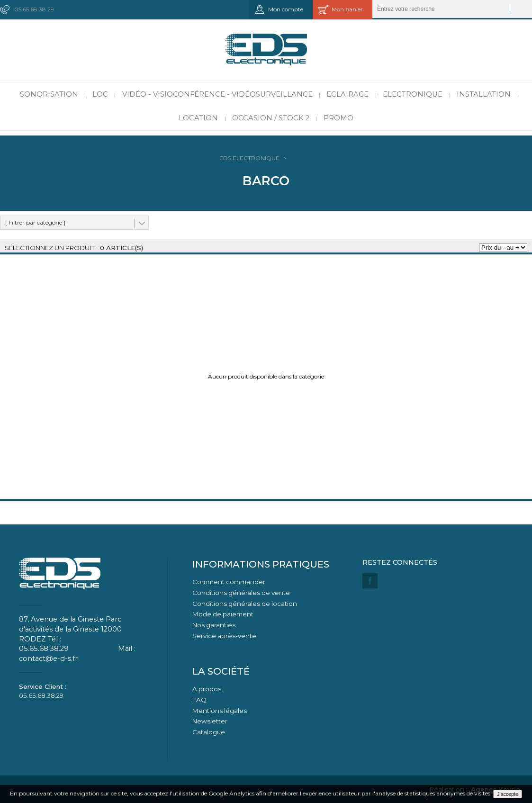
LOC (100, 94)
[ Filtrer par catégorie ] (35, 222)
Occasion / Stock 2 (271, 118)
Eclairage (347, 94)
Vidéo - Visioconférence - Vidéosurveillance (217, 94)
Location (198, 118)
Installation (484, 94)
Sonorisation (49, 94)
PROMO (338, 118)
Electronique (413, 94)
